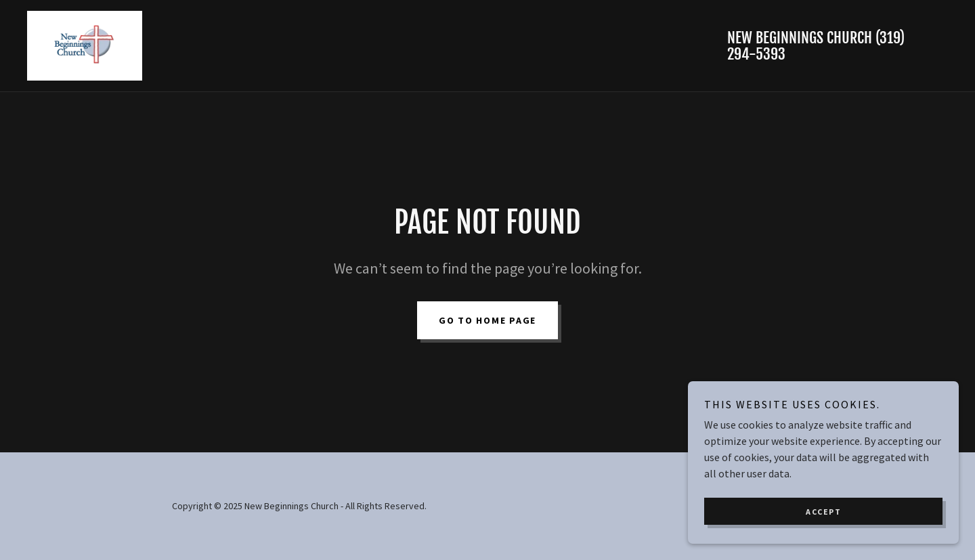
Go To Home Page (487, 320)
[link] (85, 44)
